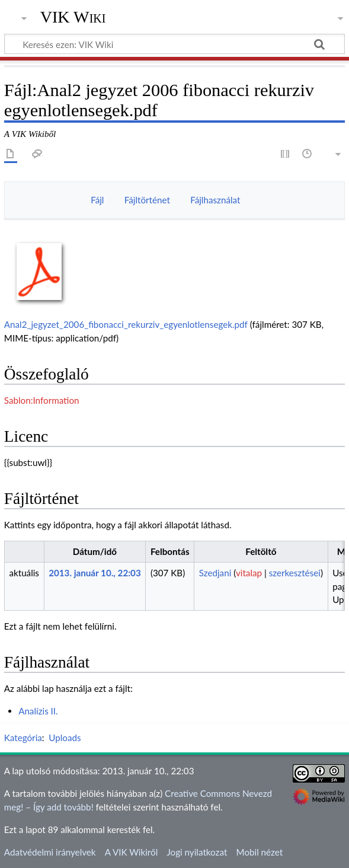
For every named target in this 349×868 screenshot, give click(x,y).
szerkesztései (295, 573)
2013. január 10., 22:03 (95, 573)
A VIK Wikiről (131, 852)
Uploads (65, 738)
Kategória (23, 738)
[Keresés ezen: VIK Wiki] (174, 44)
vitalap (249, 573)
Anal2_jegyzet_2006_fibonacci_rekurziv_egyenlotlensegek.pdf (126, 324)
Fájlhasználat (215, 200)
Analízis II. (38, 711)
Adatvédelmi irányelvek (50, 852)
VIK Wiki (73, 17)
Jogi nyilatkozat (197, 852)
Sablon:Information (42, 400)
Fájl (97, 200)
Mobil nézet (260, 852)
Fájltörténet (147, 200)
